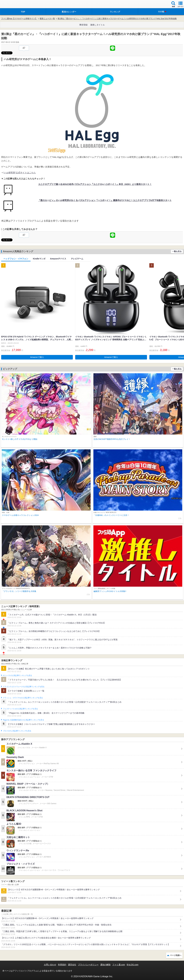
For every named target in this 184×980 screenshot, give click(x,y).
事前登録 (83, 25)
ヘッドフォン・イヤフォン (16, 259)
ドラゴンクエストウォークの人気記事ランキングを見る (24, 687)
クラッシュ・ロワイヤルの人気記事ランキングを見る (23, 698)
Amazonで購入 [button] (37, 357)
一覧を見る (177, 251)
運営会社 (72, 965)
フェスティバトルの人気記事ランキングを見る (20, 709)
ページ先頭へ (176, 955)
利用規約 (62, 965)
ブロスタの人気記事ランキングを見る (17, 731)
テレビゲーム (77, 259)
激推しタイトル (98, 25)
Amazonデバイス (58, 259)
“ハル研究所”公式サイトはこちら (20, 173)
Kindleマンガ (39, 259)
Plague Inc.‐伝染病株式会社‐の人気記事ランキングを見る (23, 720)
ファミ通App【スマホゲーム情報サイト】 (19, 19)
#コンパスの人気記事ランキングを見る (17, 675)
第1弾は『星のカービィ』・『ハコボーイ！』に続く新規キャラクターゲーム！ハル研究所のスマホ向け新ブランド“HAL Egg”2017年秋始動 (117, 19)
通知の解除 (105, 965)
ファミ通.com (119, 965)
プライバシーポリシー (88, 965)
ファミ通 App (11, 4)
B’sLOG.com (133, 965)
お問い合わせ (50, 965)
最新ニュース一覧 (47, 19)
